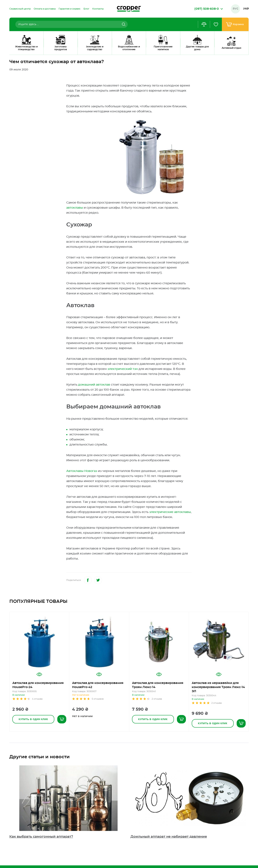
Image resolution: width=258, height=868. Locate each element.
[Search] (123, 24)
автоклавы (75, 208)
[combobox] (72, 24)
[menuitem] (20, 9)
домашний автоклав (94, 385)
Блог (27, 50)
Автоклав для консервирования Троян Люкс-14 (158, 685)
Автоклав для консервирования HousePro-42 (98, 685)
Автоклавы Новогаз (82, 471)
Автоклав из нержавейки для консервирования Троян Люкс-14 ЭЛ (218, 687)
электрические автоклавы (170, 512)
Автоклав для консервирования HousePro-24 (38, 685)
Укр (246, 9)
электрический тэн (123, 369)
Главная (14, 50)
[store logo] (129, 9)
